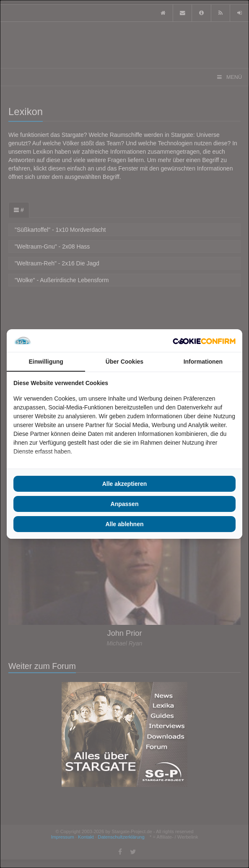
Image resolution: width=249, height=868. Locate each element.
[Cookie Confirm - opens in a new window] (204, 341)
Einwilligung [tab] (46, 362)
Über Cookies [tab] (124, 362)
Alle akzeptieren (125, 484)
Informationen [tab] (203, 362)
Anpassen (125, 504)
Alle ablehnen (124, 524)
